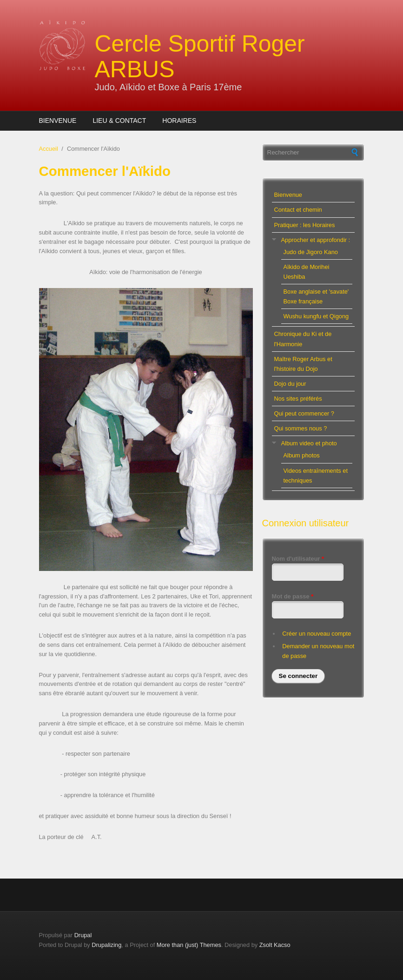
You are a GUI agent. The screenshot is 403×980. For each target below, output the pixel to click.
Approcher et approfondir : (316, 240)
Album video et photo (309, 443)
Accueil (49, 149)
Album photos (302, 455)
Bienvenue (58, 121)
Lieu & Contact (119, 121)
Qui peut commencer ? (304, 413)
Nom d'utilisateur (298, 559)
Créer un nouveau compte (317, 634)
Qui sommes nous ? (301, 428)
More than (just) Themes (189, 945)
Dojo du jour (290, 384)
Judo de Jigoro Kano (311, 252)
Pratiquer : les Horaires (305, 225)
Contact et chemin (298, 210)
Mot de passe (293, 596)
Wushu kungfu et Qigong (316, 316)
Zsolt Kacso (275, 945)
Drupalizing (106, 945)
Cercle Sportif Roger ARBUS (200, 57)
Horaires (179, 121)
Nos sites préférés (298, 399)
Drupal (83, 935)
